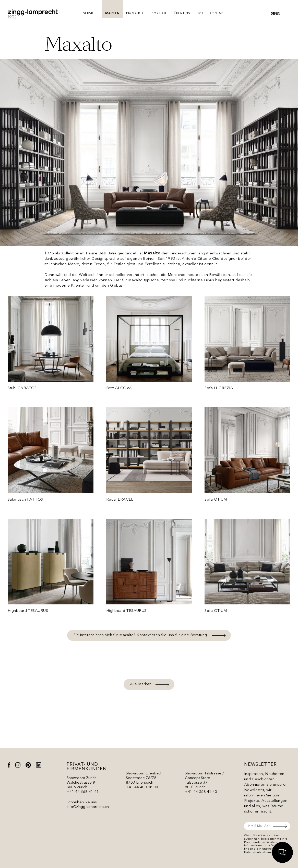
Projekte (159, 13)
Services (91, 13)
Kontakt (217, 13)
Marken (112, 13)
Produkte (135, 13)
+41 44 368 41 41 (83, 792)
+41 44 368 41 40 (201, 792)
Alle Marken (141, 684)
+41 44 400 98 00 (142, 787)
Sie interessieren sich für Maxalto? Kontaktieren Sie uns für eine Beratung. (141, 635)
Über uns (182, 13)
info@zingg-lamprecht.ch (88, 807)
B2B (200, 13)
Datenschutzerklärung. (260, 852)
